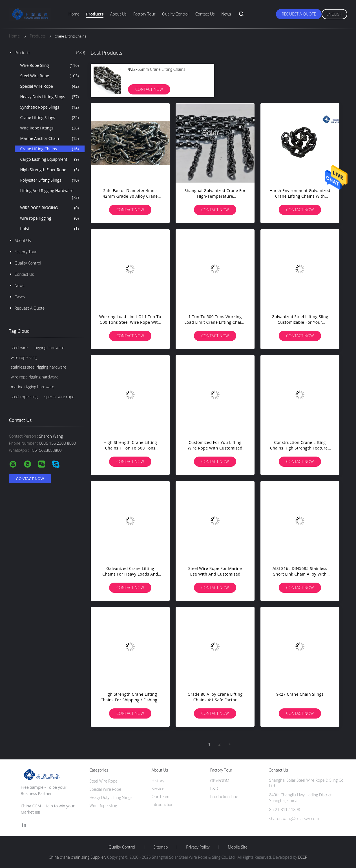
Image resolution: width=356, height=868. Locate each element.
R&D (214, 789)
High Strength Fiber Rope (50, 170)
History (158, 781)
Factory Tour (144, 14)
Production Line (224, 797)
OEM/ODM (220, 781)
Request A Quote (299, 14)
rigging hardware (49, 348)
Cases (20, 297)
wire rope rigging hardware (35, 377)
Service (158, 789)
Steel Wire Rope (50, 76)
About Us (118, 14)
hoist (50, 229)
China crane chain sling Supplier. (78, 857)
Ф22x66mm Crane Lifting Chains (157, 69)
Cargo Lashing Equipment (50, 159)
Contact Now (149, 89)
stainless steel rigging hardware (39, 367)
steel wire (19, 348)
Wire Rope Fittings (50, 128)
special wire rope (59, 397)
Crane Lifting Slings (50, 118)
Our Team (161, 797)
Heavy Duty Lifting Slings (50, 97)
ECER (303, 857)
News (226, 14)
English (334, 14)
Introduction (163, 804)
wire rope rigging (50, 218)
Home (74, 14)
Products (95, 14)
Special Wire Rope (50, 86)
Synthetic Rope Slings (50, 107)
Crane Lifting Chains (50, 149)
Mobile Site (237, 847)
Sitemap (161, 847)
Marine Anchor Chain (50, 138)
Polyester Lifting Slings (50, 180)
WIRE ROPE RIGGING (50, 208)
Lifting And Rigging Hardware (50, 194)
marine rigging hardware (33, 387)
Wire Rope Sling (50, 65)
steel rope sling (24, 397)
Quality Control (175, 14)
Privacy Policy (198, 847)
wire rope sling (24, 357)
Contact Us (205, 14)
